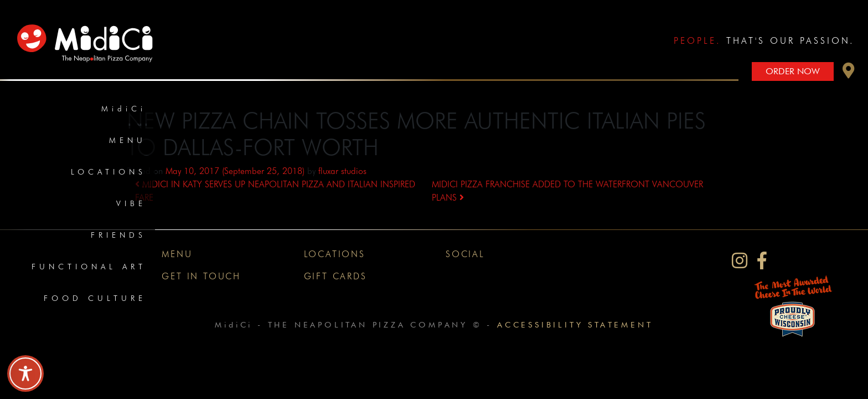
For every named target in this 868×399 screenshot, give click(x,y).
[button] (849, 73)
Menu (128, 140)
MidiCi (124, 109)
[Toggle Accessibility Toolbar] (25, 374)
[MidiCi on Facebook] (762, 261)
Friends (118, 235)
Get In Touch (201, 276)
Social (465, 254)
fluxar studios (342, 171)
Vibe (131, 203)
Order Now (793, 71)
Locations (108, 172)
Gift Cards (335, 276)
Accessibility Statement (575, 324)
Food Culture (95, 298)
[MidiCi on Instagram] (740, 261)
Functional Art (89, 267)
